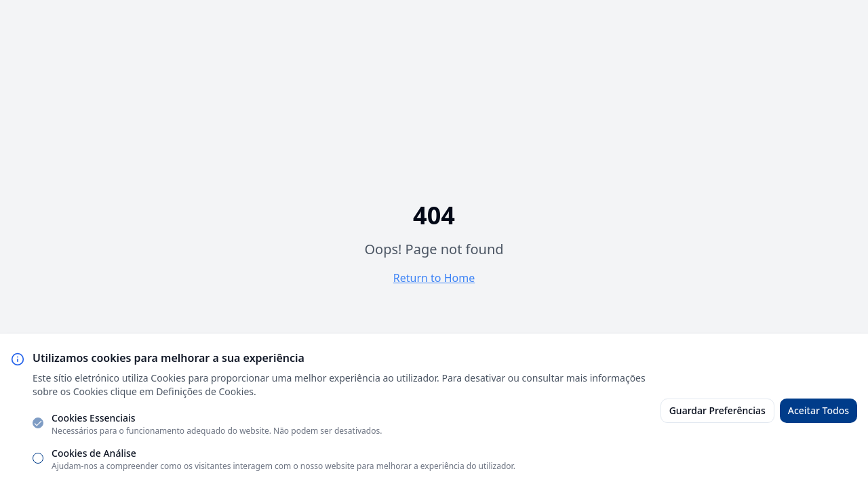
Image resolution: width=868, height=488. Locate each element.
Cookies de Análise (94, 453)
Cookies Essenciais (94, 418)
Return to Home (434, 278)
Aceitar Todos (818, 410)
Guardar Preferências (717, 410)
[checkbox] (38, 423)
